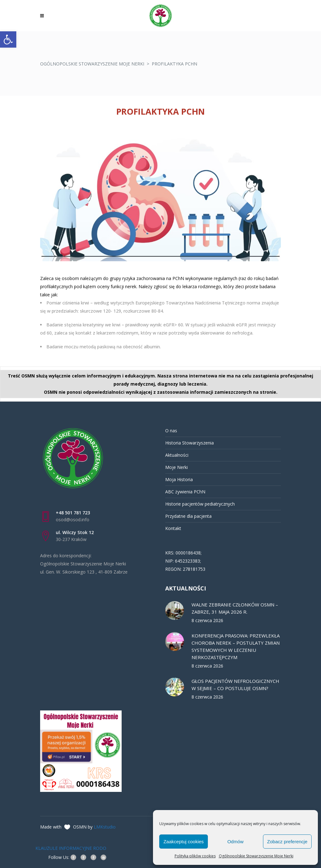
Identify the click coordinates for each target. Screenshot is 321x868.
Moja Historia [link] (179, 479)
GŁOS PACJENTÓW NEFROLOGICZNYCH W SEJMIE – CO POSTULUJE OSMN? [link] (235, 685)
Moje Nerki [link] (176, 467)
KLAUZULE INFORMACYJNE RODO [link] (71, 848)
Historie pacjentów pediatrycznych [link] (200, 504)
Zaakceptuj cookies (183, 842)
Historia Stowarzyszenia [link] (189, 443)
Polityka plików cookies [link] (195, 856)
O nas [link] (171, 431)
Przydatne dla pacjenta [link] (188, 516)
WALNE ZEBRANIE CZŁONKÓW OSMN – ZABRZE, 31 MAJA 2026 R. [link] (235, 608)
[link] (8, 39)
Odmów (235, 842)
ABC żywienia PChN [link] (185, 492)
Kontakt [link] (173, 528)
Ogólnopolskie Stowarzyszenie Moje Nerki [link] (256, 856)
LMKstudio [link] (105, 827)
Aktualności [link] (177, 455)
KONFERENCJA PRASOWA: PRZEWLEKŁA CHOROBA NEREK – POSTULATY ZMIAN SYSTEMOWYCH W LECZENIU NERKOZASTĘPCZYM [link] (236, 646)
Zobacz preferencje (287, 842)
